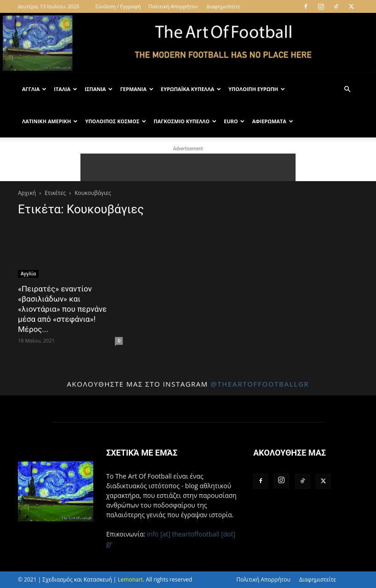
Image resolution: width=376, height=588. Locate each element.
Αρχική (27, 193)
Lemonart (130, 579)
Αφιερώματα (272, 121)
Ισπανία (99, 89)
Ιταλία (66, 89)
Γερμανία (137, 89)
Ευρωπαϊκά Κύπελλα (191, 89)
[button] (347, 89)
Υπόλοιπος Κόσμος (116, 121)
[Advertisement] (188, 167)
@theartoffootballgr (260, 384)
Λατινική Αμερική (50, 121)
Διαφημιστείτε (223, 6)
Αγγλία (34, 89)
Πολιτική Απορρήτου (173, 6)
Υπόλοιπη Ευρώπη (257, 89)
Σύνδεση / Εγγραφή (118, 6)
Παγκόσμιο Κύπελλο (185, 121)
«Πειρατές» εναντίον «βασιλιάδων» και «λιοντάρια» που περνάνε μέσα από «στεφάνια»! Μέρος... (62, 309)
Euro (234, 121)
